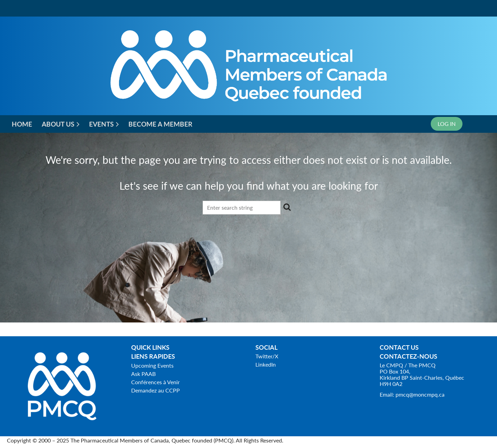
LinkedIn (266, 364)
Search (287, 207)
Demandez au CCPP (155, 390)
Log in (447, 124)
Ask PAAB (143, 374)
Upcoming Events (152, 365)
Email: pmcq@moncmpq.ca (412, 394)
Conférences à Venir (155, 382)
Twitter (264, 356)
